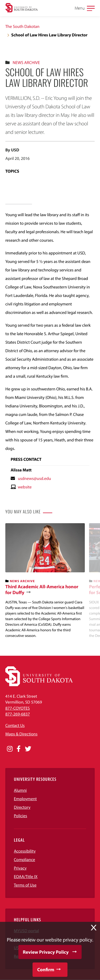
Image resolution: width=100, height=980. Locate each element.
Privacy (20, 868)
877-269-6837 (18, 714)
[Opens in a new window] (10, 749)
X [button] (94, 928)
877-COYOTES (18, 708)
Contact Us (15, 726)
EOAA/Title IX (26, 877)
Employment (25, 799)
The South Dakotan (22, 27)
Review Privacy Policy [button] (46, 952)
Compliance (25, 860)
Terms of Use (25, 885)
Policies (21, 816)
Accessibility (25, 851)
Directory (22, 807)
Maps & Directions (21, 734)
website (25, 487)
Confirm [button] (46, 970)
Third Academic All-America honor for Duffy (42, 589)
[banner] (45, 581)
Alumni (20, 790)
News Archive (26, 63)
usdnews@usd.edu (34, 479)
